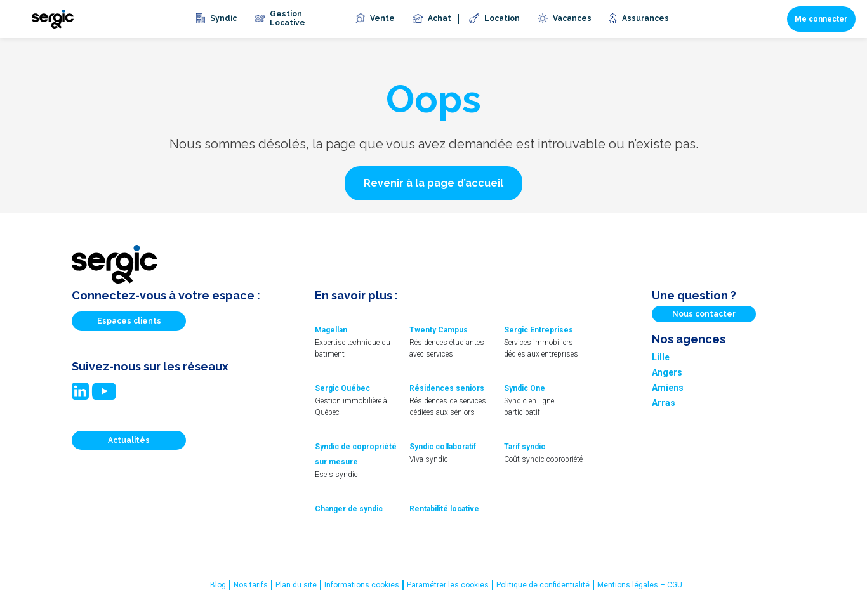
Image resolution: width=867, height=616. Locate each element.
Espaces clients (129, 321)
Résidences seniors (447, 388)
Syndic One (525, 388)
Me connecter (821, 19)
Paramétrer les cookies (448, 585)
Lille (661, 357)
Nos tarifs (251, 585)
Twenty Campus (439, 330)
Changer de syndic (349, 509)
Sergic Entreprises (539, 330)
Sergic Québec (342, 388)
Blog (218, 585)
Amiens (668, 388)
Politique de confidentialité (543, 585)
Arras (664, 403)
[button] (433, 183)
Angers (667, 372)
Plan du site (296, 585)
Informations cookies (362, 585)
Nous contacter (704, 314)
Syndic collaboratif (443, 447)
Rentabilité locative (444, 509)
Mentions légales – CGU (640, 585)
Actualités (129, 440)
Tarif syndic (525, 447)
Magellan (331, 330)
